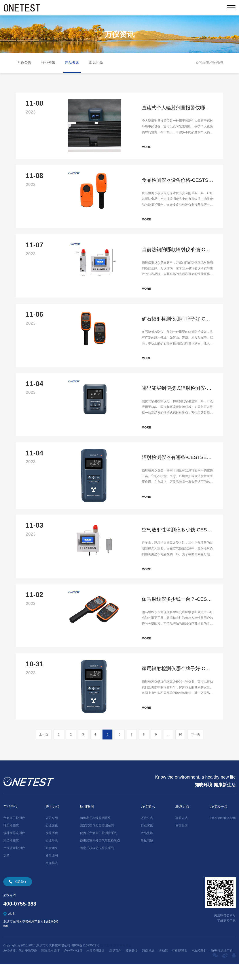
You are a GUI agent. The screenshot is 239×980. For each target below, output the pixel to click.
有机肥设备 (180, 966)
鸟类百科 (115, 966)
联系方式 (182, 834)
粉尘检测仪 (11, 856)
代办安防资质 (28, 966)
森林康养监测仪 (14, 849)
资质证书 (52, 871)
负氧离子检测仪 (14, 834)
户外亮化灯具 (73, 966)
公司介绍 (52, 834)
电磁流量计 (199, 966)
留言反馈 (182, 841)
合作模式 (52, 879)
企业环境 (52, 856)
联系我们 (21, 897)
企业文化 (52, 841)
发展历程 (52, 849)
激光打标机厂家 (222, 966)
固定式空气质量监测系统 (97, 841)
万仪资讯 (217, 63)
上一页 (44, 750)
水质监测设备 (96, 966)
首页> (207, 63)
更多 (6, 871)
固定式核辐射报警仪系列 (97, 864)
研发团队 (52, 864)
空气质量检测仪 (14, 864)
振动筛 (163, 966)
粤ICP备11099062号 (85, 961)
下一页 (195, 750)
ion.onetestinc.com (223, 834)
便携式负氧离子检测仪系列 (99, 849)
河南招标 (148, 966)
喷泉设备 (132, 966)
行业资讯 (48, 63)
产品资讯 (72, 63)
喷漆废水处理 (50, 966)
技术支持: (107, 961)
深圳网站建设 (123, 961)
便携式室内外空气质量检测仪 (100, 856)
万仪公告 (24, 63)
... (168, 750)
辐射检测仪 (11, 841)
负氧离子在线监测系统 (95, 834)
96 (180, 750)
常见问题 (96, 63)
